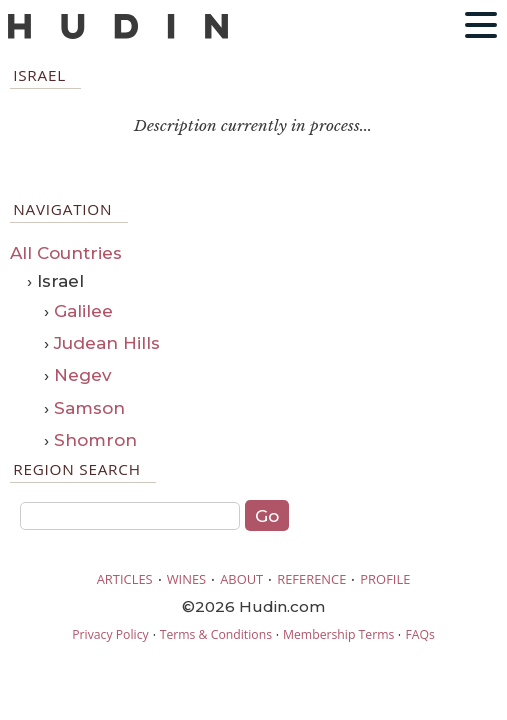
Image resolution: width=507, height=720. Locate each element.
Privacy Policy (110, 634)
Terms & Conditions (216, 634)
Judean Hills (107, 343)
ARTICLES (125, 579)
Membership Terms (338, 634)
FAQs (419, 634)
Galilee (83, 311)
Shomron (95, 440)
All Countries (66, 253)
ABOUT (241, 579)
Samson (89, 408)
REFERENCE (311, 579)
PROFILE (385, 579)
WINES (187, 579)
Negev (83, 375)
